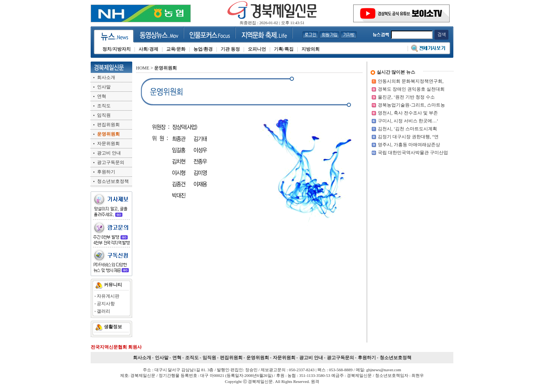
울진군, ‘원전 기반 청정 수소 (406, 97)
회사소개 (106, 77)
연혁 (102, 96)
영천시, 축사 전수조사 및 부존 (408, 113)
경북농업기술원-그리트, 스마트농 (411, 105)
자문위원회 (108, 144)
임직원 (104, 115)
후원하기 (106, 172)
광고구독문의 (111, 162)
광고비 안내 (109, 153)
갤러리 (104, 311)
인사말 (104, 87)
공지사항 (106, 304)
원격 (315, 381)
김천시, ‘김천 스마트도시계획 (407, 129)
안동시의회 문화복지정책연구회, (411, 81)
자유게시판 (108, 296)
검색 (441, 35)
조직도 (104, 106)
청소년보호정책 (113, 181)
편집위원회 (108, 125)
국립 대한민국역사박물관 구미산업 (413, 153)
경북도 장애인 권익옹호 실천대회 (411, 89)
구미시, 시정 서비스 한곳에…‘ (408, 121)
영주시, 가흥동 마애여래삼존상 (409, 145)
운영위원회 (258, 358)
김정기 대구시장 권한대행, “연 (408, 137)
